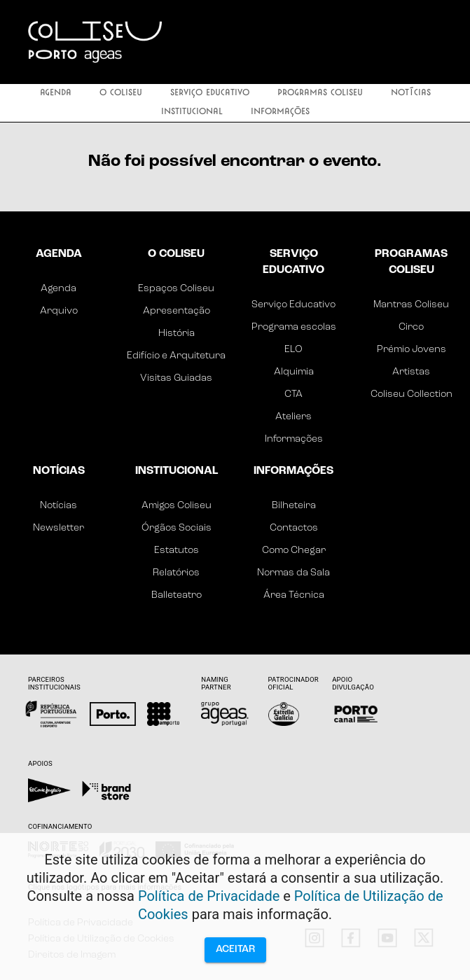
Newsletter (58, 528)
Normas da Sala (293, 573)
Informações (280, 112)
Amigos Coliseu (177, 506)
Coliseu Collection (412, 394)
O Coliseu (121, 93)
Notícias (411, 93)
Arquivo (59, 311)
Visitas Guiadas (176, 378)
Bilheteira (294, 506)
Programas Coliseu (320, 93)
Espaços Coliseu (176, 289)
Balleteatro (177, 595)
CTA (293, 394)
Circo (411, 327)
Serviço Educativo (210, 93)
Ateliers (293, 417)
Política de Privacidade (209, 896)
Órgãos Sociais (177, 528)
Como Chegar (294, 551)
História (177, 334)
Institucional (192, 112)
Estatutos (177, 551)
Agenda (56, 93)
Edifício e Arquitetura (176, 356)
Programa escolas (294, 327)
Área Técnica (294, 595)
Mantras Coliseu (411, 305)
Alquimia (294, 372)
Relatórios (176, 573)
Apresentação (177, 311)
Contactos (294, 528)
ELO (293, 350)
